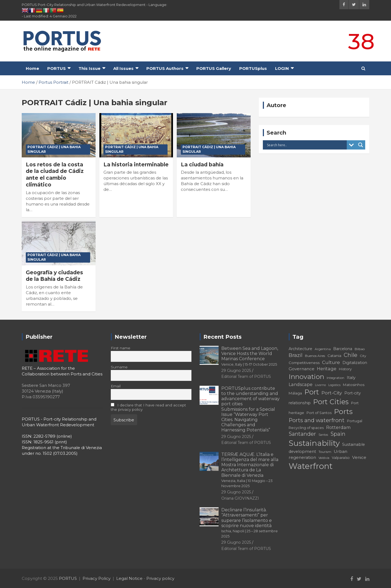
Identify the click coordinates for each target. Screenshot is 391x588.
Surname (119, 367)
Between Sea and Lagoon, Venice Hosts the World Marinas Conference (250, 356)
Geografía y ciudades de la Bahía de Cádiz (54, 276)
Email (116, 386)
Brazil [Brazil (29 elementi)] (296, 355)
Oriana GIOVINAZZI (240, 498)
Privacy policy (160, 578)
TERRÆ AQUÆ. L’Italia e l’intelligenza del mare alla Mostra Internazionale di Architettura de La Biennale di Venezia (250, 470)
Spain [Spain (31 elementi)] (338, 434)
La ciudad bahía (202, 165)
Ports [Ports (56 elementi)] (343, 411)
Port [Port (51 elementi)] (312, 392)
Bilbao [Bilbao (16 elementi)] (360, 349)
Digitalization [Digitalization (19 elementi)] (355, 363)
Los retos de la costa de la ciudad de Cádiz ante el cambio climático (55, 175)
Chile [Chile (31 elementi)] (351, 355)
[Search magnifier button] (361, 145)
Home (32, 68)
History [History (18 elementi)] (345, 369)
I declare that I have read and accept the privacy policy (149, 407)
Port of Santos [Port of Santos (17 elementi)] (319, 413)
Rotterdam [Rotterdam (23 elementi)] (338, 427)
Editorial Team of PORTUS (246, 377)
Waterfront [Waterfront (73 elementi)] (311, 466)
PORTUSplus (253, 68)
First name (121, 348)
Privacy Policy (97, 578)
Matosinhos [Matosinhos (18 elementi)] (354, 385)
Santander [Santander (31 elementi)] (302, 434)
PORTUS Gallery (214, 68)
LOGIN (282, 68)
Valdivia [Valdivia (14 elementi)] (324, 458)
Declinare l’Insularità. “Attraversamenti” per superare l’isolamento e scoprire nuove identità (250, 523)
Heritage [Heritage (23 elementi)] (327, 369)
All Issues (123, 68)
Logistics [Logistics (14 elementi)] (334, 385)
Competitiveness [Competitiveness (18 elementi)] (304, 363)
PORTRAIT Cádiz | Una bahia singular (54, 149)
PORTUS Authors (165, 68)
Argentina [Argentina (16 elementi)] (323, 349)
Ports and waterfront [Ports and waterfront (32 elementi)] (317, 420)
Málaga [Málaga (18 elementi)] (295, 393)
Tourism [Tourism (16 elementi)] (325, 452)
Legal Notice (129, 578)
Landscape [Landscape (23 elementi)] (301, 384)
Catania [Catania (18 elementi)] (334, 356)
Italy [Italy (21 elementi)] (351, 377)
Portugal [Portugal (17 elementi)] (355, 421)
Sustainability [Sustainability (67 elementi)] (314, 443)
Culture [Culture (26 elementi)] (331, 362)
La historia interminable (136, 165)
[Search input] (306, 145)
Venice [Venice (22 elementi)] (359, 457)
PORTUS (56, 68)
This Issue (89, 68)
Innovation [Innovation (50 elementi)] (306, 377)
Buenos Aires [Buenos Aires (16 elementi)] (315, 356)
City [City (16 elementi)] (363, 356)
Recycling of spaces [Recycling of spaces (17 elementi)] (306, 428)
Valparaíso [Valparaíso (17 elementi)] (341, 458)
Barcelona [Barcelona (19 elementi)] (343, 349)
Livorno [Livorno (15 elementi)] (320, 385)
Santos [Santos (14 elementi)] (323, 435)
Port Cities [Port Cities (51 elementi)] (331, 402)
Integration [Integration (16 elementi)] (335, 378)
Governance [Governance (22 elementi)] (302, 369)
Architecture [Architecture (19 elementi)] (300, 349)
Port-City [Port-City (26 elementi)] (332, 393)
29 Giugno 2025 (236, 371)
